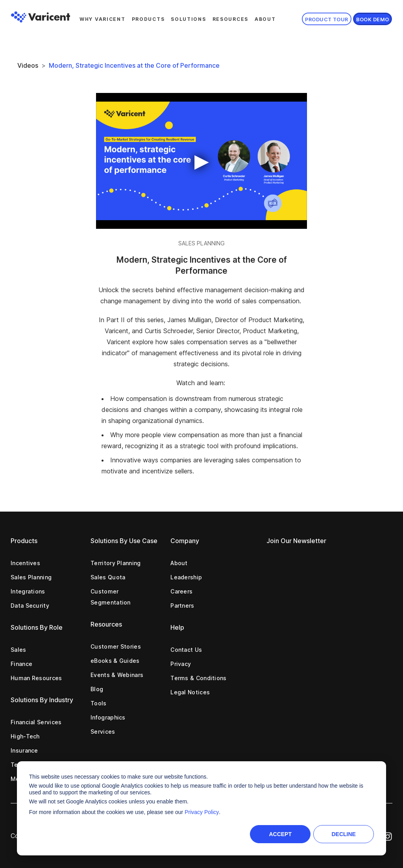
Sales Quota (108, 577)
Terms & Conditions (198, 678)
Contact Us (186, 650)
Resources (230, 19)
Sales (18, 650)
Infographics (108, 717)
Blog (97, 689)
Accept (280, 834)
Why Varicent (103, 19)
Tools (99, 703)
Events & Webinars (117, 675)
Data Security (30, 606)
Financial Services (36, 722)
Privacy (181, 664)
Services (103, 732)
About (265, 19)
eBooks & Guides (115, 661)
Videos (28, 65)
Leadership (186, 577)
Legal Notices (190, 692)
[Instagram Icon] (388, 836)
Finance (21, 664)
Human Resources (36, 678)
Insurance (24, 750)
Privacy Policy (202, 812)
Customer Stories (116, 646)
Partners (182, 606)
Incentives (25, 563)
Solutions (188, 19)
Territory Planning (116, 563)
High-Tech (25, 736)
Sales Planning (31, 577)
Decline (343, 834)
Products (148, 19)
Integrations (28, 591)
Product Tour (326, 19)
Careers (181, 591)
